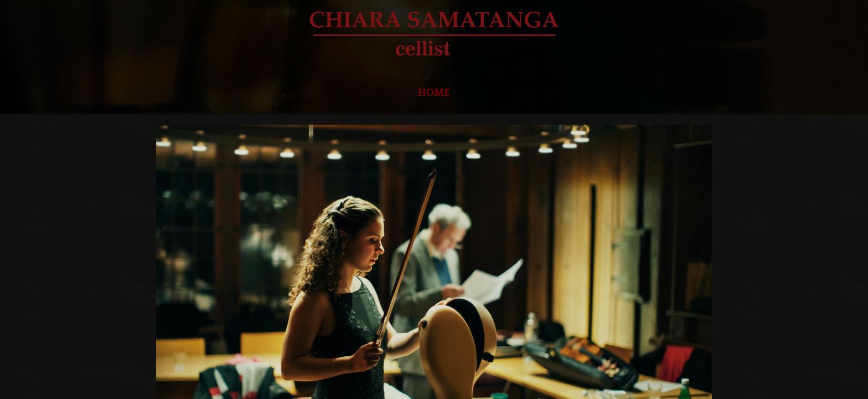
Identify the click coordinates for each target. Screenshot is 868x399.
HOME (434, 93)
